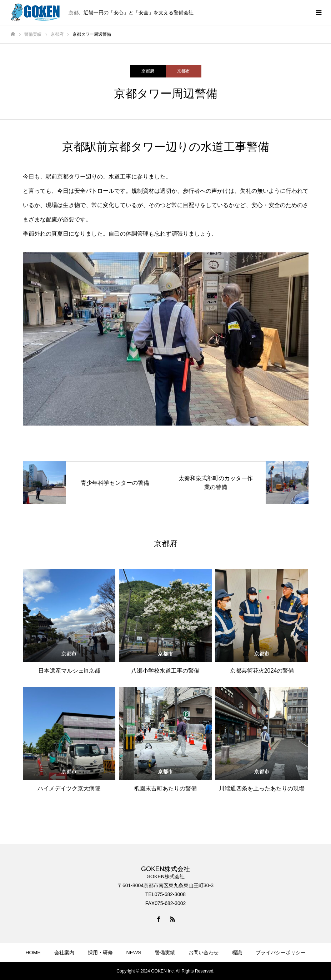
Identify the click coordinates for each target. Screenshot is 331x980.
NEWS (134, 953)
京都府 (148, 71)
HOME (33, 953)
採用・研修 (100, 953)
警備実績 (165, 953)
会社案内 (64, 953)
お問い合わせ (204, 953)
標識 (237, 953)
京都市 (184, 71)
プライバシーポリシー (281, 953)
